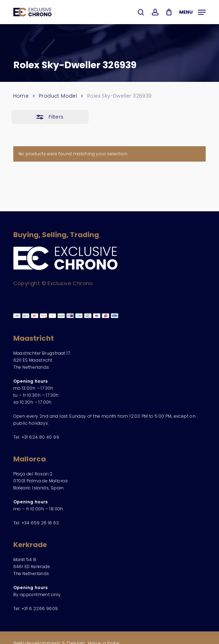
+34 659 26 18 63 (40, 523)
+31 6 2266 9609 (40, 608)
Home (21, 96)
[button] (192, 11)
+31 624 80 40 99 (40, 437)
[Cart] (169, 12)
